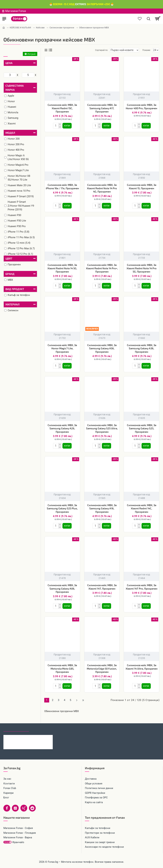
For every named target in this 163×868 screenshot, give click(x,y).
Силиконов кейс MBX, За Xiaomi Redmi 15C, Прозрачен (62, 108)
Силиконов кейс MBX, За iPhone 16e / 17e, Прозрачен (62, 186)
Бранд (10, 274)
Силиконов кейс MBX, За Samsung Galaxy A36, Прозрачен (142, 348)
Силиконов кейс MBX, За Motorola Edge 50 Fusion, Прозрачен (102, 668)
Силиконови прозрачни (62, 28)
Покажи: (146, 50)
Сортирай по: (102, 50)
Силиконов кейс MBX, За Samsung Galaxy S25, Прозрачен (142, 428)
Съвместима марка (15, 88)
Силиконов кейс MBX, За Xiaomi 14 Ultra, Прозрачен (142, 667)
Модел (10, 133)
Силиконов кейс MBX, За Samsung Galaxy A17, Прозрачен (102, 108)
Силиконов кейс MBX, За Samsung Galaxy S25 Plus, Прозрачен (62, 508)
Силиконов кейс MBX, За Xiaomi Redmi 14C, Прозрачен (142, 508)
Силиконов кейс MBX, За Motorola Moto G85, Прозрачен (62, 668)
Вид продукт (15, 289)
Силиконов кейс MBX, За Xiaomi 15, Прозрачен (142, 186)
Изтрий (31, 54)
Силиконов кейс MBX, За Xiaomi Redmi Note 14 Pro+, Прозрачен (102, 268)
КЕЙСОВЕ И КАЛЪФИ (20, 28)
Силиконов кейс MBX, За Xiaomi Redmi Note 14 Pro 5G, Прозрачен (142, 268)
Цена (9, 63)
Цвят (9, 258)
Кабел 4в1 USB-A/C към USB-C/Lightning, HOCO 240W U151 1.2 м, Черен (34, 738)
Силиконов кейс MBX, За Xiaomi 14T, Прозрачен (102, 587)
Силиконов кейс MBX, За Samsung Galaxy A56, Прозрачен (102, 348)
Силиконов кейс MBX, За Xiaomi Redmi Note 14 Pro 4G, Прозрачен (102, 188)
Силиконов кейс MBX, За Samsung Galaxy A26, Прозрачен (62, 428)
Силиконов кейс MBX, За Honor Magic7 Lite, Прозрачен (62, 348)
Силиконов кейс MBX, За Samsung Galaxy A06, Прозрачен (62, 588)
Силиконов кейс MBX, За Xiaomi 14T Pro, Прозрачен (142, 587)
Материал (13, 304)
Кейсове (40, 28)
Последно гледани (16, 728)
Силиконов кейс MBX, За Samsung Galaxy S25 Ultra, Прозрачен (102, 428)
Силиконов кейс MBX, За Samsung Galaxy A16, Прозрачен (102, 508)
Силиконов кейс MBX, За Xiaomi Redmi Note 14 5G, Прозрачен (62, 268)
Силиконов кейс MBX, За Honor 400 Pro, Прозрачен (141, 106)
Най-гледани (41, 728)
